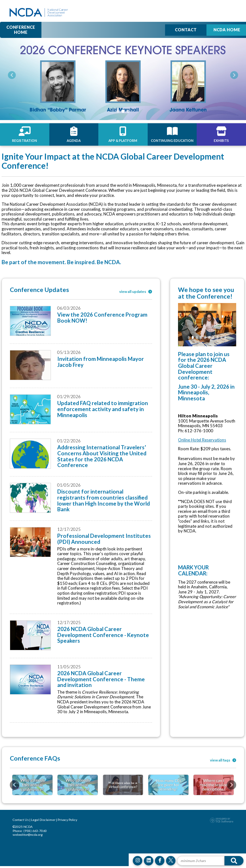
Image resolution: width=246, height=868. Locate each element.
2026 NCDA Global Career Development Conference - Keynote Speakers (103, 635)
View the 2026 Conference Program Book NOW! (102, 318)
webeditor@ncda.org (28, 835)
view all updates (136, 291)
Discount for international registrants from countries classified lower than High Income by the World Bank (104, 500)
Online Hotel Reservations (202, 440)
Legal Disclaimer (43, 820)
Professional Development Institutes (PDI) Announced (104, 539)
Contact (186, 30)
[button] (12, 75)
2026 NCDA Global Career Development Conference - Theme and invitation (101, 679)
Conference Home (21, 30)
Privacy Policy (67, 820)
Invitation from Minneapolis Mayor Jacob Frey (101, 362)
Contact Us (21, 820)
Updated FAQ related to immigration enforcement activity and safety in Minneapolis (103, 409)
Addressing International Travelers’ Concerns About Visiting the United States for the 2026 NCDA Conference (102, 456)
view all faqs (223, 760)
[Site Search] (201, 861)
